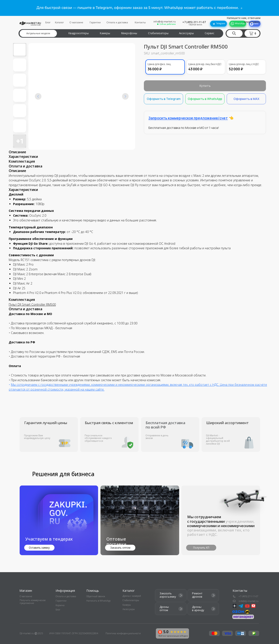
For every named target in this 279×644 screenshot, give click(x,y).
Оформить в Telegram (164, 97)
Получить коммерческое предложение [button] (33, 602)
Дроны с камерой (132, 596)
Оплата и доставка (117, 22)
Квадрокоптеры (79, 33)
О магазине (76, 22)
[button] (253, 33)
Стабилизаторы (158, 33)
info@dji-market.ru (165, 22)
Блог (48, 22)
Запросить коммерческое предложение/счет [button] (188, 116)
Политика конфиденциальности (123, 633)
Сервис (209, 33)
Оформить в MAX (246, 97)
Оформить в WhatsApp (205, 97)
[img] (140, 520)
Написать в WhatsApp (98, 601)
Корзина (60, 605)
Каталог (59, 22)
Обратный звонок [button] (195, 24)
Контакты (140, 22)
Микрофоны (129, 33)
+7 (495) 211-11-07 (194, 22)
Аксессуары (186, 33)
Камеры (105, 33)
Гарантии (95, 22)
